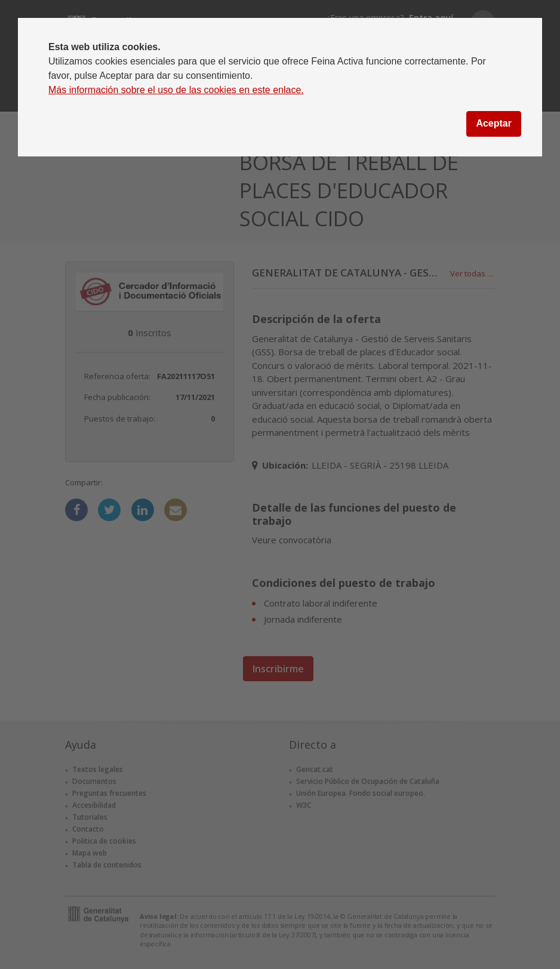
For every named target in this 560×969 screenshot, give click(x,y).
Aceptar (494, 123)
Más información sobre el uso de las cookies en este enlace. (176, 90)
